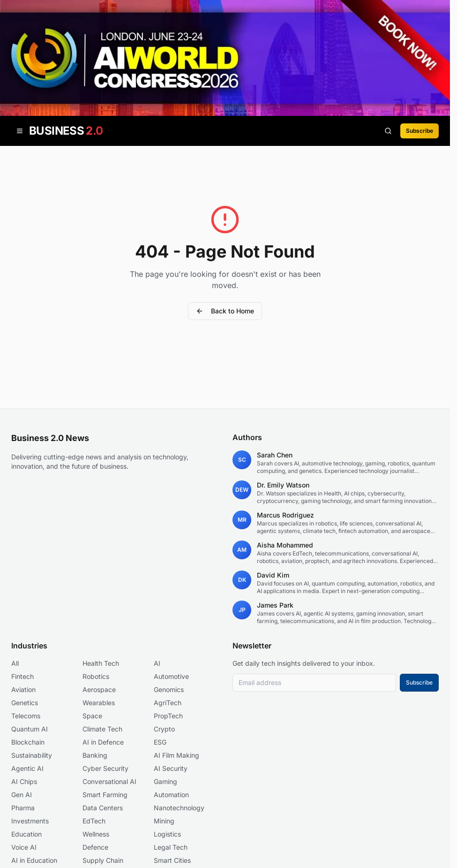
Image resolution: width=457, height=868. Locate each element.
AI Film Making (176, 755)
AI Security (171, 768)
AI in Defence (103, 742)
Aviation (23, 689)
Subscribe (420, 131)
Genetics (25, 703)
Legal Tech (171, 847)
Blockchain (28, 742)
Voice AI (24, 847)
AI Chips (24, 781)
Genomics (169, 689)
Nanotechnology (179, 808)
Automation (171, 795)
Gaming (165, 781)
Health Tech (101, 663)
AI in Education (34, 860)
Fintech (22, 676)
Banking (95, 755)
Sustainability (32, 755)
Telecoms (26, 716)
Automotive (171, 676)
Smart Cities (172, 860)
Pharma (23, 808)
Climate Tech (102, 729)
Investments (30, 821)
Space (92, 716)
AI (157, 663)
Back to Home (225, 311)
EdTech (94, 821)
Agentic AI (27, 768)
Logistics (167, 834)
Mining (164, 821)
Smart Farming (105, 795)
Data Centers (103, 808)
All (15, 663)
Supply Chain (103, 860)
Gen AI (22, 795)
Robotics (96, 676)
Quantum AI (30, 729)
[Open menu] (20, 131)
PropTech (168, 716)
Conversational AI (109, 781)
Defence (95, 847)
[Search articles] (388, 131)
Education (26, 834)
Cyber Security (105, 768)
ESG (160, 742)
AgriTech (168, 703)
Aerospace (99, 689)
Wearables (99, 703)
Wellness (96, 834)
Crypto (164, 729)
